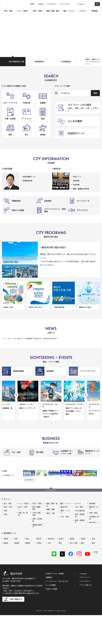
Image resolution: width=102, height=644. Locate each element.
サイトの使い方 (86, 614)
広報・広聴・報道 (94, 535)
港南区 (72, 567)
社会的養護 (36, 546)
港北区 (83, 567)
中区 (49, 572)
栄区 (94, 567)
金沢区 (61, 567)
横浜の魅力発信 (66, 527)
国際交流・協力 (80, 533)
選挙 (91, 540)
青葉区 (6, 567)
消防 (6, 512)
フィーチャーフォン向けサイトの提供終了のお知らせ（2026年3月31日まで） (31, 339)
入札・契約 (79, 509)
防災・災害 (8, 509)
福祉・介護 (51, 515)
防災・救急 (8, 504)
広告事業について (9, 475)
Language (83, 603)
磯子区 (39, 567)
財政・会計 (93, 530)
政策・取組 (93, 515)
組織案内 (49, 606)
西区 (60, 572)
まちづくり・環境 (23, 528)
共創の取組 (79, 528)
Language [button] (41, 4)
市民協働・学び (23, 522)
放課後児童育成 (37, 528)
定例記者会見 (28, 181)
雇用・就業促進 (80, 523)
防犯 (6, 520)
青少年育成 (36, 536)
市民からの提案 (52, 618)
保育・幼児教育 (37, 522)
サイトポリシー (86, 610)
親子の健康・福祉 (37, 510)
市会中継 (76, 185)
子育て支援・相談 (37, 516)
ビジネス (78, 504)
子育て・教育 (37, 504)
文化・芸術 (65, 518)
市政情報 (92, 504)
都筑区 (17, 572)
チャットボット (65, 4)
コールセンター (52, 4)
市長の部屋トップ (29, 177)
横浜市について (94, 510)
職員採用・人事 (94, 526)
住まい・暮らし (23, 510)
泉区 (27, 567)
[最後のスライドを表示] (16, 395)
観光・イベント (66, 504)
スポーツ (64, 522)
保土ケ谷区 (74, 572)
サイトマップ (85, 606)
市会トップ (77, 177)
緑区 (82, 572)
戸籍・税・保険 (23, 516)
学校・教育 (36, 533)
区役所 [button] (32, 4)
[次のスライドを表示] (86, 395)
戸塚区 (39, 572)
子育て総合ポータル (37, 551)
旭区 (16, 567)
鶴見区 (28, 572)
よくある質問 (51, 614)
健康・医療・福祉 (52, 505)
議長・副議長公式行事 (81, 189)
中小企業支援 (80, 512)
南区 (94, 572)
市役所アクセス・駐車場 (55, 603)
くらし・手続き (23, 504)
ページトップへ (51, 490)
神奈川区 (51, 567)
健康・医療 (51, 511)
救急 (6, 516)
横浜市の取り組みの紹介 (54, 247)
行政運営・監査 (94, 520)
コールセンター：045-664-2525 (57, 610)
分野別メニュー (80, 539)
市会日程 (76, 181)
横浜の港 (64, 509)
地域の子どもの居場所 (37, 541)
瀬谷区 (6, 572)
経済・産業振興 (80, 517)
